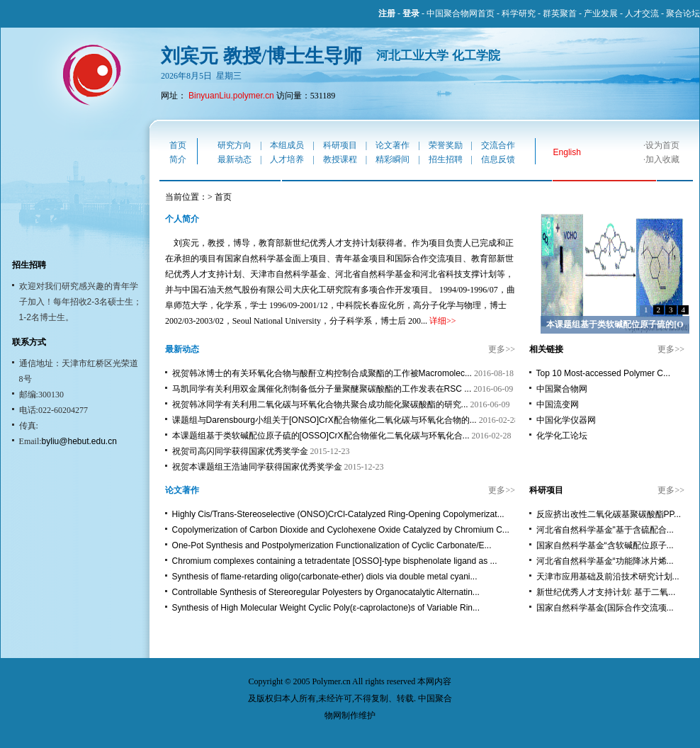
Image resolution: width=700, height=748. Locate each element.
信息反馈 (498, 159)
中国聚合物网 (562, 389)
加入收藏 (662, 159)
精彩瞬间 (393, 159)
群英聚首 (560, 13)
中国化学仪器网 (566, 420)
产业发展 (601, 13)
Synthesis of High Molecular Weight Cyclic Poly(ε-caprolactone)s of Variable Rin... (326, 608)
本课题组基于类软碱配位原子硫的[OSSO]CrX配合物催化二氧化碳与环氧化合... (321, 436)
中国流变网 (558, 404)
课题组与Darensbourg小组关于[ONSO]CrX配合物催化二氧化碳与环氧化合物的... (324, 420)
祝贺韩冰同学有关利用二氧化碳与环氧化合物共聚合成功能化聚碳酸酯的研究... (320, 404)
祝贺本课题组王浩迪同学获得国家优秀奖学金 (257, 467)
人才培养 (287, 159)
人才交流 (642, 13)
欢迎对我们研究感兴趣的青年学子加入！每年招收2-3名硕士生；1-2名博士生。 (80, 302)
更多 (497, 349)
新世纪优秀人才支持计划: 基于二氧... (606, 592)
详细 (438, 321)
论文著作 (393, 145)
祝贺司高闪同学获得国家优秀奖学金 (240, 451)
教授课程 (340, 159)
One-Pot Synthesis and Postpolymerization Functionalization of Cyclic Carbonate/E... (332, 545)
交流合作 (498, 145)
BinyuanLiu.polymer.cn (231, 96)
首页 (178, 145)
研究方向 (235, 145)
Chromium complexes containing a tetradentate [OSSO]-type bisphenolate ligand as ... (335, 561)
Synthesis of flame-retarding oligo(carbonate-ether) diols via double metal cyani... (325, 577)
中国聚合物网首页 (461, 13)
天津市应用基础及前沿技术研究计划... (608, 577)
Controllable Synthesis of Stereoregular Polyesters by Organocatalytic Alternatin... (326, 592)
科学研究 (519, 13)
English (567, 152)
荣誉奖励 (446, 145)
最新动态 (235, 159)
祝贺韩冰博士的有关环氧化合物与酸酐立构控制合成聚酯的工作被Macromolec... (322, 373)
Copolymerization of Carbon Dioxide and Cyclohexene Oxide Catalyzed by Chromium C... (341, 530)
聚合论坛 (683, 13)
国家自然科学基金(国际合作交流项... (605, 608)
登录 (411, 13)
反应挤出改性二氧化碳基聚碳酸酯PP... (609, 514)
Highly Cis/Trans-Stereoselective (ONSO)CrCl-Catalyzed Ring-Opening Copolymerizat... (338, 514)
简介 (178, 159)
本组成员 (287, 145)
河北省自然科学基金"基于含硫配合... (605, 530)
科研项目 (340, 145)
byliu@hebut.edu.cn (79, 441)
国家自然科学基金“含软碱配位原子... (605, 545)
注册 (387, 13)
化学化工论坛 (562, 436)
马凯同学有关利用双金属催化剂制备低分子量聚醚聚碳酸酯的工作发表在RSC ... (322, 389)
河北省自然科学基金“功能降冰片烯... (605, 561)
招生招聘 (446, 159)
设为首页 (662, 145)
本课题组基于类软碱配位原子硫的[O (615, 324)
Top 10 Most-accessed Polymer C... (603, 373)
